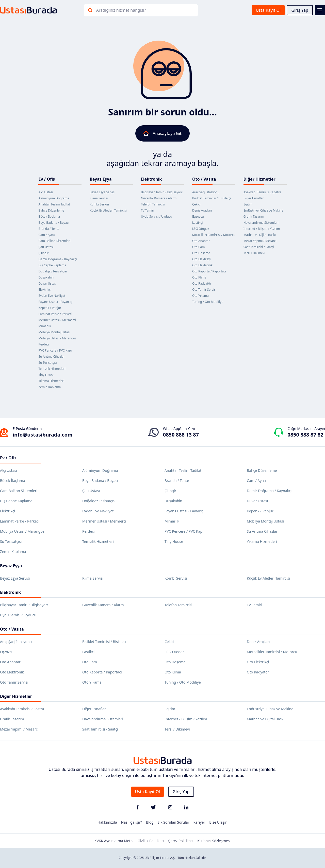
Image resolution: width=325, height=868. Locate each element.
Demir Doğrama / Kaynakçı (58, 259)
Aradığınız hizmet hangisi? (121, 10)
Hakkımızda (107, 822)
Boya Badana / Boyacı (54, 223)
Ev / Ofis (47, 179)
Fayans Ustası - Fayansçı (55, 302)
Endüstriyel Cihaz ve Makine (263, 210)
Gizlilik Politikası (151, 841)
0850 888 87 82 (305, 435)
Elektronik (151, 179)
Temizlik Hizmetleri (52, 369)
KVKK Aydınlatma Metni (114, 841)
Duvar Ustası (47, 283)
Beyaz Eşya (101, 179)
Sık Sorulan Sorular (174, 822)
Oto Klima (199, 277)
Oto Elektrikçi (202, 259)
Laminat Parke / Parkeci (55, 314)
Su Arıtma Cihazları (52, 357)
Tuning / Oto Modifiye (208, 302)
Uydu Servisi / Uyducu (157, 216)
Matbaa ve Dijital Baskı (260, 235)
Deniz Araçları (202, 210)
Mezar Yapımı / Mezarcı (260, 241)
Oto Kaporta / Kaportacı (209, 271)
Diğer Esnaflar (254, 198)
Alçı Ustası (46, 192)
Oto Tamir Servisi (204, 290)
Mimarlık (45, 326)
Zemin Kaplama (50, 387)
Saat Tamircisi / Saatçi (259, 247)
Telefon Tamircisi (153, 204)
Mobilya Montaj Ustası (54, 332)
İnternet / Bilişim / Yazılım (262, 229)
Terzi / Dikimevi (254, 253)
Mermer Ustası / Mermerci (57, 320)
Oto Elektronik (202, 265)
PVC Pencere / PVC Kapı (55, 350)
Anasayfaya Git (162, 133)
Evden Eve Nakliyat (52, 296)
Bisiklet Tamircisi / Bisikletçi (212, 198)
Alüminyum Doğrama (54, 198)
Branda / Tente (49, 229)
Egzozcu (198, 216)
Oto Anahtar (201, 241)
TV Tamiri (148, 210)
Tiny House (46, 375)
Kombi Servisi (99, 204)
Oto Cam (199, 247)
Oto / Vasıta (204, 179)
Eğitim (248, 204)
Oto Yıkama (200, 296)
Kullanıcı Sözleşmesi (214, 841)
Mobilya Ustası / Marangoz (57, 338)
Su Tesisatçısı (48, 363)
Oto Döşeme (201, 253)
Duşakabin (46, 277)
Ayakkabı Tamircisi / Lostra (262, 192)
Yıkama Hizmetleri (51, 381)
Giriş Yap (300, 10)
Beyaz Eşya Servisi (102, 192)
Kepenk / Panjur (50, 308)
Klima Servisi (99, 198)
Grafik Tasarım (254, 216)
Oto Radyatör (202, 283)
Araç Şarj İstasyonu (206, 192)
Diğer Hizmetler (259, 179)
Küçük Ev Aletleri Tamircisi (108, 210)
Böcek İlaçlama (49, 216)
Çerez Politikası (181, 841)
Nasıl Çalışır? (132, 822)
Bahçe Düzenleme (51, 210)
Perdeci (44, 344)
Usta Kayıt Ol (268, 10)
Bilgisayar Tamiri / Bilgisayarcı (162, 192)
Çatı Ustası (46, 247)
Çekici (196, 204)
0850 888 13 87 (181, 435)
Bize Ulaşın (218, 822)
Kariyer (199, 822)
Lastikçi (197, 223)
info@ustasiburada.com (43, 435)
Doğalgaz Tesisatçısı (53, 271)
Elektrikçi (45, 290)
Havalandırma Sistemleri (261, 223)
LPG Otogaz (201, 229)
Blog (150, 822)
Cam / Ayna (46, 235)
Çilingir (43, 253)
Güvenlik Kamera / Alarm (159, 198)
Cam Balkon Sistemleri (54, 241)
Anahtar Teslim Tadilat (54, 204)
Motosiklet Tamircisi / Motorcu (214, 235)
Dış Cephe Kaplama (52, 265)
